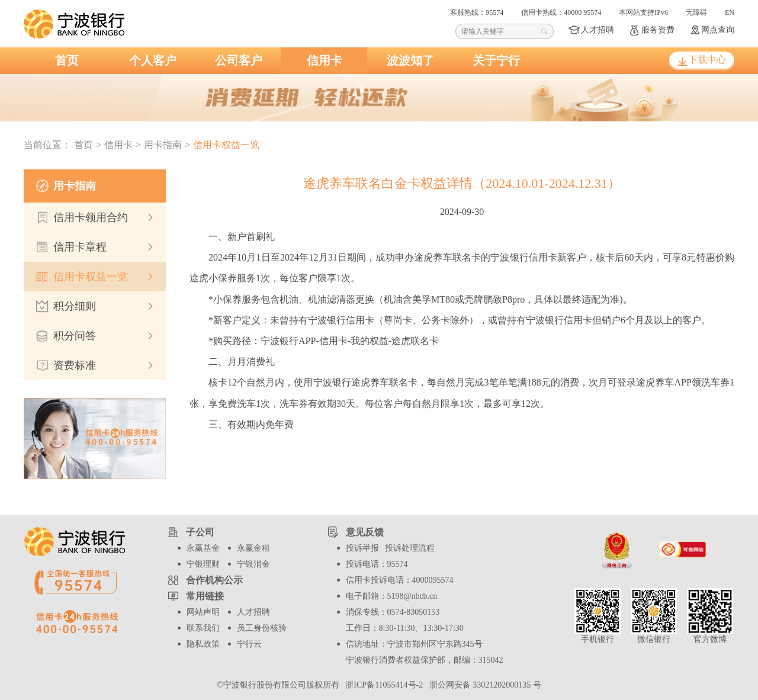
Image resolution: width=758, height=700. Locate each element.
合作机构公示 (214, 580)
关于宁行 (496, 60)
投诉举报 (362, 548)
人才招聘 (598, 30)
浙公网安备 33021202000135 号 (483, 685)
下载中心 (707, 60)
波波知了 (410, 60)
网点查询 (718, 30)
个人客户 (153, 60)
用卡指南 (163, 145)
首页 (67, 60)
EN (730, 12)
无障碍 (696, 12)
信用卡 (325, 60)
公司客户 (239, 60)
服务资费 (658, 30)
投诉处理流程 (410, 548)
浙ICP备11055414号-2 (383, 685)
